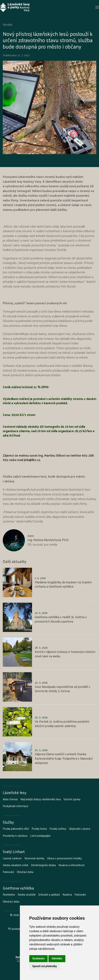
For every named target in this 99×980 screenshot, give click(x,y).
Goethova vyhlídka (18, 888)
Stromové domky (34, 858)
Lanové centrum (12, 858)
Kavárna (67, 894)
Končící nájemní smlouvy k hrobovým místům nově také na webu (65, 654)
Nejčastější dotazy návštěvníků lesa (41, 799)
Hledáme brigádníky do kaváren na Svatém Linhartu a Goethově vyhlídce (63, 584)
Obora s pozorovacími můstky (64, 858)
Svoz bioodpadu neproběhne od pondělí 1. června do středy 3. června (63, 689)
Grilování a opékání (49, 894)
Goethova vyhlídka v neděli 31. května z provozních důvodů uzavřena (61, 619)
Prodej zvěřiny (58, 829)
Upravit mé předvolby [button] (45, 966)
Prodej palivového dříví (16, 829)
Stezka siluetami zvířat (15, 865)
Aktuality (8, 24)
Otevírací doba (25, 872)
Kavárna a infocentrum (72, 865)
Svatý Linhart (14, 851)
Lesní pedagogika (40, 836)
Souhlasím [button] (39, 958)
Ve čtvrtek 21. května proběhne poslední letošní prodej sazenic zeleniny (62, 724)
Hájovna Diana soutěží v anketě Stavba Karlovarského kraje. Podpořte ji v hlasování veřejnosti (64, 758)
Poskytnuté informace (15, 806)
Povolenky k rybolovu (15, 836)
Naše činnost (10, 799)
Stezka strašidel (27, 894)
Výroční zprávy (72, 799)
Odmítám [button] (57, 958)
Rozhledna (9, 894)
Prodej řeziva (39, 829)
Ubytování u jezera (79, 829)
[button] (97, 7)
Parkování (8, 872)
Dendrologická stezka (43, 865)
